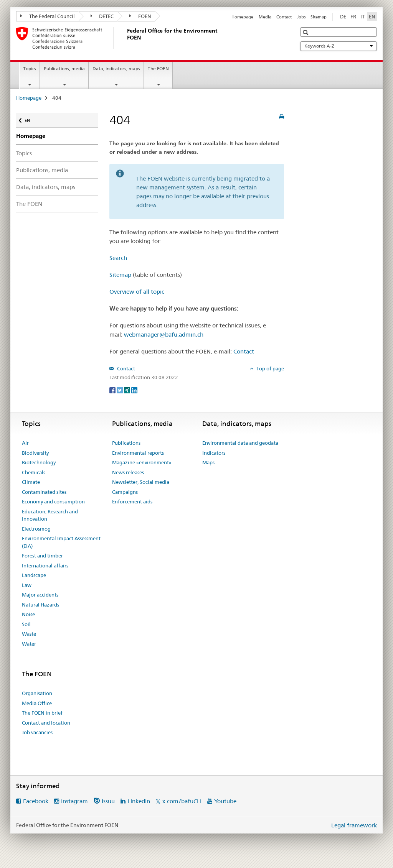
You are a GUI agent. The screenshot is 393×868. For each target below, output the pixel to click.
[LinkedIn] (134, 390)
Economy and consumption (53, 501)
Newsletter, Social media (141, 482)
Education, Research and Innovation (50, 515)
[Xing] (128, 390)
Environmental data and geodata (240, 443)
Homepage (242, 17)
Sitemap (319, 17)
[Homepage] (125, 38)
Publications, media (64, 68)
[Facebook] (113, 390)
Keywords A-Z (339, 46)
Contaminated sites (44, 492)
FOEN (140, 16)
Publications (126, 443)
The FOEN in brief (42, 713)
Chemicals (34, 472)
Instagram (74, 801)
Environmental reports (138, 453)
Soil (26, 624)
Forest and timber (42, 556)
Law (27, 585)
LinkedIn (139, 801)
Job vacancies (37, 732)
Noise (28, 614)
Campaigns (125, 492)
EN (31, 119)
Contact (284, 17)
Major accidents (40, 595)
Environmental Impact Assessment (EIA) (61, 542)
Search (118, 258)
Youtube (225, 801)
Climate (31, 482)
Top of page (270, 368)
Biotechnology (39, 462)
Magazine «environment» (142, 462)
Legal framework (354, 825)
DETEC (102, 16)
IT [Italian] (362, 16)
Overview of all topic (137, 292)
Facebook (36, 801)
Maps (208, 462)
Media (265, 17)
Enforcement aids (132, 501)
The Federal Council (48, 16)
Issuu (108, 801)
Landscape (34, 575)
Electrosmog (36, 529)
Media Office (37, 703)
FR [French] (353, 16)
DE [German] (343, 16)
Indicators (214, 453)
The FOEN (158, 68)
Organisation (37, 693)
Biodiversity (35, 453)
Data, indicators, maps (116, 68)
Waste (29, 634)
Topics (30, 68)
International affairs (45, 566)
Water (29, 644)
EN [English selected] (372, 16)
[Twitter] (120, 390)
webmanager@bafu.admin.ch (164, 335)
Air (25, 443)
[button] (306, 32)
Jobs (301, 17)
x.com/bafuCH (182, 801)
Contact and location (46, 723)
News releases (128, 472)
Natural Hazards (40, 605)
